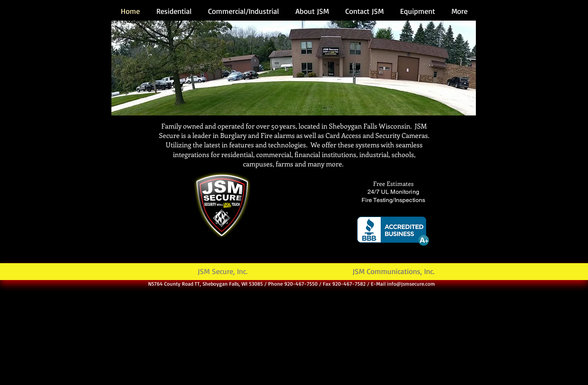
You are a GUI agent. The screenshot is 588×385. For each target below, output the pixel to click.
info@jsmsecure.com (411, 284)
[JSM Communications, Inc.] (393, 272)
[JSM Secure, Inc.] (222, 272)
